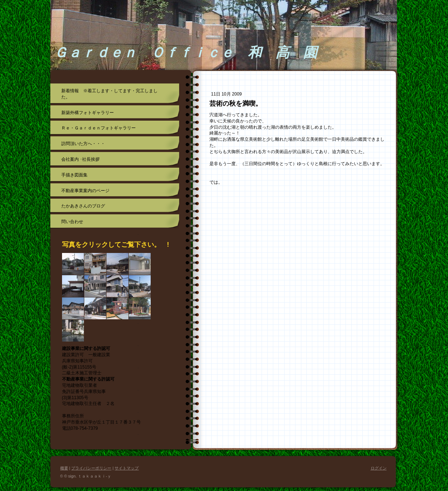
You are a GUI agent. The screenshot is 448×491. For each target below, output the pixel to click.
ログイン (379, 468)
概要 (64, 468)
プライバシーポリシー (91, 468)
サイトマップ (127, 468)
